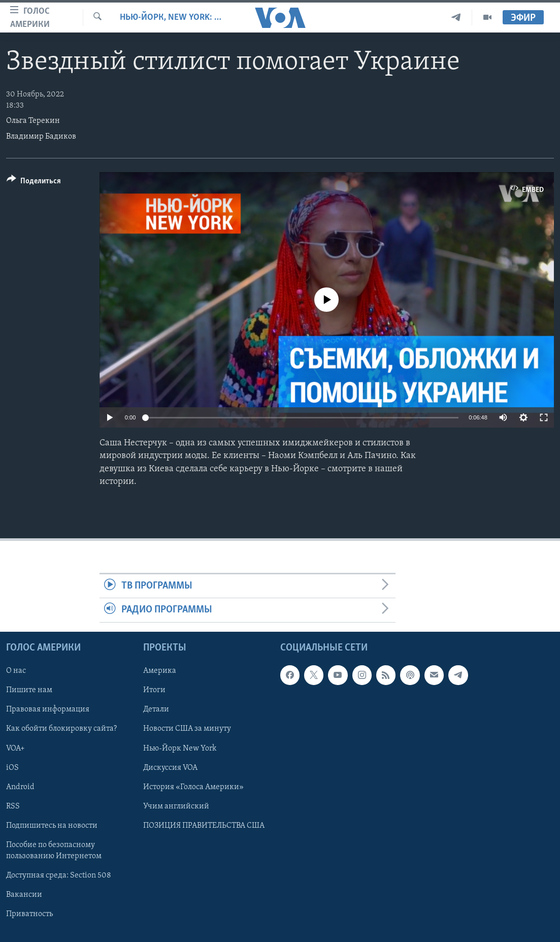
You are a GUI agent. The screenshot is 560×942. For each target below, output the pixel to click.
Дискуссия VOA (170, 767)
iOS (12, 767)
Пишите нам (29, 690)
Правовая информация (48, 709)
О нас (16, 671)
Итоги (154, 690)
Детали (156, 709)
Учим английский (176, 806)
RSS (13, 806)
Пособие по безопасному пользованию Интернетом (54, 850)
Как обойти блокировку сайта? (61, 729)
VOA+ (15, 748)
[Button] (34, 183)
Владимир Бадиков (41, 137)
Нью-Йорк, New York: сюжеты (170, 18)
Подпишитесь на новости (52, 825)
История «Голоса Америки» (193, 787)
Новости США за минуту (187, 729)
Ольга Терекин (33, 121)
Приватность (29, 914)
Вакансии (24, 895)
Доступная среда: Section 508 (59, 875)
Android (20, 787)
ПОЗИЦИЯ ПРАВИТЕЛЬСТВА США (204, 825)
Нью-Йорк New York (180, 748)
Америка (160, 671)
